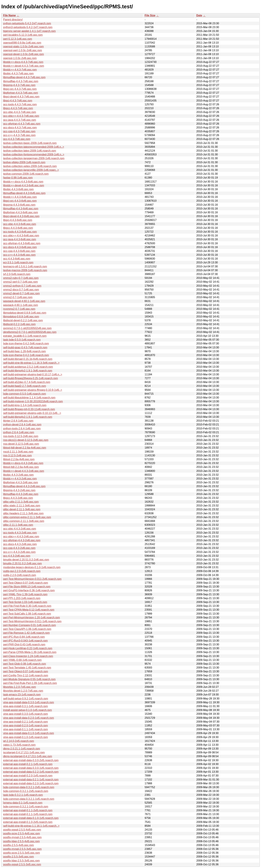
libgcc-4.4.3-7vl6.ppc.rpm (18, 108)
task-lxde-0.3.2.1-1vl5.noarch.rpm (23, 795)
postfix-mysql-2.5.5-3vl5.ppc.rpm (22, 849)
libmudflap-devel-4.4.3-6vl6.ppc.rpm (24, 193)
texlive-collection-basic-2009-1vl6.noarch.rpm (30, 143)
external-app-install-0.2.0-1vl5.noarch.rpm (28, 776)
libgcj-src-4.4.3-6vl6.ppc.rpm (20, 201)
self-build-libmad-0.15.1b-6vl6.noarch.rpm (28, 359)
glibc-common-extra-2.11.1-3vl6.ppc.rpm (27, 517)
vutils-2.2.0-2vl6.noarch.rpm (20, 575)
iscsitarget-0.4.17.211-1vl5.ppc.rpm (24, 752)
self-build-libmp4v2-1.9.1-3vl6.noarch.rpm (28, 371)
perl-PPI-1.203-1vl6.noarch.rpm (22, 598)
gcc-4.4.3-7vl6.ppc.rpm (17, 139)
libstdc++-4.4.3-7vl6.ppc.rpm (20, 70)
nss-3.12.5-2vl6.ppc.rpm (17, 455)
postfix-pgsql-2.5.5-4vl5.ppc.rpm (22, 830)
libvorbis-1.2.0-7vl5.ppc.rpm (20, 687)
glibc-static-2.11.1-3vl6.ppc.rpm (22, 506)
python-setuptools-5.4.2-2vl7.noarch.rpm (27, 23)
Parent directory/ (13, 20)
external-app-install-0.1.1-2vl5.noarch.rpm (28, 810)
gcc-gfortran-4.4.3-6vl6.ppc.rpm (22, 243)
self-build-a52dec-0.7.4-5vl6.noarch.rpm (27, 382)
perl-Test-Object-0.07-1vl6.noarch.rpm (26, 671)
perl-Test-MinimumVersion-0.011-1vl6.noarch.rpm (32, 621)
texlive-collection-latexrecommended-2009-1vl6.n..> (34, 147)
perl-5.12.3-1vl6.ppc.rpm (18, 39)
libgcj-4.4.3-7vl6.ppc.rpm (18, 101)
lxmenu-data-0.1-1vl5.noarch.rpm (23, 803)
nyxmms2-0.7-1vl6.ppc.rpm (19, 309)
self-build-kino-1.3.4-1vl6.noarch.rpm (25, 405)
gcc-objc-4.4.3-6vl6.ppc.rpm (20, 224)
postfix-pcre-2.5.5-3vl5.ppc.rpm (22, 853)
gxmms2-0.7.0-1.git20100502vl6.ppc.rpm (27, 328)
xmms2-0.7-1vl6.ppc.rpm (18, 297)
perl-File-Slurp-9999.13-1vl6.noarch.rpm (27, 587)
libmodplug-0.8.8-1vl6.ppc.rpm (21, 317)
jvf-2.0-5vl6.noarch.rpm (17, 274)
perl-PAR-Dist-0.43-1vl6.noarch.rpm (24, 644)
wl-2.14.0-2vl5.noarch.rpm (19, 741)
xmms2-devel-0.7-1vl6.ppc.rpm (21, 293)
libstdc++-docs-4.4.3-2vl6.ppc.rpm (23, 463)
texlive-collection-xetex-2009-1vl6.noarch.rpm (30, 166)
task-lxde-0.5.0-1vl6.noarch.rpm (22, 340)
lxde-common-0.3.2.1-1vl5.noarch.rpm (26, 807)
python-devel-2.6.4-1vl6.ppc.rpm (22, 425)
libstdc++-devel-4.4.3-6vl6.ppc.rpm (24, 185)
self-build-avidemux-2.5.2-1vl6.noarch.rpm (28, 367)
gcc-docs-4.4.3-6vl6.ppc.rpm (20, 247)
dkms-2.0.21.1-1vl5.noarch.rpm (22, 749)
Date (199, 15)
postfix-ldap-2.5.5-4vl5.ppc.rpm (21, 841)
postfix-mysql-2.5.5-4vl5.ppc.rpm (22, 837)
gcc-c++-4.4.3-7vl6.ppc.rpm (19, 135)
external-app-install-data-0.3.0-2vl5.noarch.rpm (31, 760)
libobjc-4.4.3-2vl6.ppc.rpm (18, 475)
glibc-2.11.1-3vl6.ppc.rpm (18, 525)
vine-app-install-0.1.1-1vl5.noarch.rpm (26, 729)
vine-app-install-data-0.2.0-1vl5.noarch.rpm (29, 718)
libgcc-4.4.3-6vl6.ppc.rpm (18, 228)
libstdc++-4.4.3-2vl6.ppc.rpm (20, 479)
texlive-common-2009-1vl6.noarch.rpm (26, 174)
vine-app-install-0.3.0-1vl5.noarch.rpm (26, 714)
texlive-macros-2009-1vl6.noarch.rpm (25, 270)
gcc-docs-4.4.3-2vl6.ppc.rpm (20, 544)
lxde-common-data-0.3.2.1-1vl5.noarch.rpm (29, 799)
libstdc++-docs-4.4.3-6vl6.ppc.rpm (23, 182)
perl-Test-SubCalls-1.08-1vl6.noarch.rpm (27, 614)
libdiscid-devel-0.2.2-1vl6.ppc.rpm (23, 320)
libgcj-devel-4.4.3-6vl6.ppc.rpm (21, 216)
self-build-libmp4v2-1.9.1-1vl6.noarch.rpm (28, 417)
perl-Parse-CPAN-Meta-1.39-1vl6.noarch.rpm (30, 652)
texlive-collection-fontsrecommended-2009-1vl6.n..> (34, 154)
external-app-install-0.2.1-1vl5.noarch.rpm (28, 764)
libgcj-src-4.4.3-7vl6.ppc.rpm (20, 89)
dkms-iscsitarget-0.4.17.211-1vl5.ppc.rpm (28, 756)
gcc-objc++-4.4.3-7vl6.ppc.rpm (21, 116)
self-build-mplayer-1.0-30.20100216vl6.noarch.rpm (33, 401)
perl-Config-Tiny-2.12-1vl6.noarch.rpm (26, 675)
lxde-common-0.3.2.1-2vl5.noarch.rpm (26, 791)
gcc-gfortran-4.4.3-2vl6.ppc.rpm (22, 540)
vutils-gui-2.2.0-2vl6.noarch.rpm (22, 571)
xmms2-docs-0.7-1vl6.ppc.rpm (21, 290)
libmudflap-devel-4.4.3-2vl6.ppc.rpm (24, 486)
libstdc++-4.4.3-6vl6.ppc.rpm (20, 197)
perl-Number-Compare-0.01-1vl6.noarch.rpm (30, 625)
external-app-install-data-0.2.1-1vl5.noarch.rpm (31, 780)
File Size (150, 15)
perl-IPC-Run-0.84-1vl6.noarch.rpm (24, 637)
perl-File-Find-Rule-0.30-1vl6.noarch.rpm (27, 606)
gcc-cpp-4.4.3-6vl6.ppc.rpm (19, 251)
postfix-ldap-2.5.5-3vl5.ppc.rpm (21, 861)
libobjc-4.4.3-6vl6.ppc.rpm (18, 189)
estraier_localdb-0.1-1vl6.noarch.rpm (25, 336)
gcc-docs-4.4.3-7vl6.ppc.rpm (20, 128)
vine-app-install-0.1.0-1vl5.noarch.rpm (26, 737)
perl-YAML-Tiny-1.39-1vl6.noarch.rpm (25, 594)
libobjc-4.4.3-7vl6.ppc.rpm (18, 73)
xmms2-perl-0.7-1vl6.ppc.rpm (20, 282)
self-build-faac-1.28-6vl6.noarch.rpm (24, 351)
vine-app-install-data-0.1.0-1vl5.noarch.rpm (29, 733)
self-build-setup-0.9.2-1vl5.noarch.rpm (26, 699)
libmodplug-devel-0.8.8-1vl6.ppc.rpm (25, 313)
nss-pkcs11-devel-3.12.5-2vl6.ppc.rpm (26, 440)
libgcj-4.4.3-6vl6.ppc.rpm (18, 220)
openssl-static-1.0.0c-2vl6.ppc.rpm (23, 47)
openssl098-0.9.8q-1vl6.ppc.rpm (22, 43)
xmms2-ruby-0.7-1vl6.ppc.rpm (21, 278)
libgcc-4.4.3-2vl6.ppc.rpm (18, 498)
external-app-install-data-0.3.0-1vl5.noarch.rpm (31, 768)
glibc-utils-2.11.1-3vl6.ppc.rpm (21, 502)
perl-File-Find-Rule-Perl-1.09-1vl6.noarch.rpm (30, 683)
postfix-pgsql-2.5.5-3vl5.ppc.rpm (22, 864)
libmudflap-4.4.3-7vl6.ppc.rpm (21, 81)
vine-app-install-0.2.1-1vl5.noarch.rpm (26, 722)
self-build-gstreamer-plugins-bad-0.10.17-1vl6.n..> (33, 374)
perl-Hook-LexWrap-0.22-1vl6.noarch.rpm (28, 648)
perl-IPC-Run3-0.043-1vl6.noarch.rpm (25, 641)
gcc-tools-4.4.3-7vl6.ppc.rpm (20, 104)
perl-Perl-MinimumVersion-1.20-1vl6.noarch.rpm (32, 618)
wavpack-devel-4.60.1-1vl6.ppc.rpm (24, 301)
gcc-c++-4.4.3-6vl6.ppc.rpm (19, 255)
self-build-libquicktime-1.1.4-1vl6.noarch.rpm (29, 398)
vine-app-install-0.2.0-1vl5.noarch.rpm (26, 725)
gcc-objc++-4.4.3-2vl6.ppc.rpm (21, 536)
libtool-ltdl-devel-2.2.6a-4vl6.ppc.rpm (25, 448)
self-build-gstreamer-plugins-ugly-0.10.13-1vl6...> (32, 413)
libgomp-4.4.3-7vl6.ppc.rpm (19, 85)
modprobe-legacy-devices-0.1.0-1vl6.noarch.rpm (32, 567)
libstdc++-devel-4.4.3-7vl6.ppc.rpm (24, 66)
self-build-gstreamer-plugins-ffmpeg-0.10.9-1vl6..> (33, 390)
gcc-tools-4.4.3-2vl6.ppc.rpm (20, 533)
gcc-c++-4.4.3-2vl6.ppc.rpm (19, 552)
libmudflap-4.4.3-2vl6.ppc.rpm (21, 494)
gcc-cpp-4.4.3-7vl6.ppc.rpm (19, 131)
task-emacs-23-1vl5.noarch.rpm (22, 695)
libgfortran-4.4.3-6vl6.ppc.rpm (21, 212)
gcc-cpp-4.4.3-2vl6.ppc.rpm (19, 548)
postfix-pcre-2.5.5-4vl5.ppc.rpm (22, 833)
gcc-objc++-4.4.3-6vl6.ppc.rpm (21, 236)
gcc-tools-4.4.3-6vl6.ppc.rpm (20, 232)
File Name (9, 15)
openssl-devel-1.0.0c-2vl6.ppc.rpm (24, 54)
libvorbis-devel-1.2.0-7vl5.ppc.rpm (23, 691)
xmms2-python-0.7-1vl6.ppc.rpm (22, 286)
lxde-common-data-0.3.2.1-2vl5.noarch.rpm (29, 787)
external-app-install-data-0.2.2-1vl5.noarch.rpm (31, 772)
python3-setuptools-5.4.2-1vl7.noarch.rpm (28, 27)
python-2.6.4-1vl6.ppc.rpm (19, 432)
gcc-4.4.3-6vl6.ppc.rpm (17, 259)
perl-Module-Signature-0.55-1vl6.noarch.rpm (29, 679)
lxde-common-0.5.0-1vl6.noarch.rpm (25, 394)
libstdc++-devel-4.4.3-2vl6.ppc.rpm (24, 471)
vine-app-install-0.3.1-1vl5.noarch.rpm (26, 706)
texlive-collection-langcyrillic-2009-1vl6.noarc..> (31, 170)
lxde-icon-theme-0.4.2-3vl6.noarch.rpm (26, 343)
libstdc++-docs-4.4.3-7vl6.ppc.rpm (23, 62)
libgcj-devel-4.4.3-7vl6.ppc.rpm (21, 97)
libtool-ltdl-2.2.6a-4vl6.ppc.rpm (21, 467)
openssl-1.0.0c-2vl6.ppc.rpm (20, 58)
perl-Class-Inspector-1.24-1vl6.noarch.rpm (28, 656)
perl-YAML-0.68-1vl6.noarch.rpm (22, 660)
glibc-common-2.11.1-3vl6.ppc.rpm (24, 521)
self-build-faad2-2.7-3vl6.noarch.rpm (25, 386)
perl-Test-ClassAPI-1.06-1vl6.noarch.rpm (27, 629)
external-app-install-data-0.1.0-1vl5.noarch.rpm (31, 818)
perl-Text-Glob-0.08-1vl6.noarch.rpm (25, 664)
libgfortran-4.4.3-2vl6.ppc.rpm (21, 482)
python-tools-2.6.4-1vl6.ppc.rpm (22, 429)
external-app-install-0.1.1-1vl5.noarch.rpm (28, 814)
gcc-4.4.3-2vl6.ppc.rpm (17, 556)
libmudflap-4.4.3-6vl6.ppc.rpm (21, 209)
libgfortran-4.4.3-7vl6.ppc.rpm (21, 93)
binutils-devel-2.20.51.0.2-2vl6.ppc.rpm (26, 560)
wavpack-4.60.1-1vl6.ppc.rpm (21, 305)
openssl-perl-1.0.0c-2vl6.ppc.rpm (23, 50)
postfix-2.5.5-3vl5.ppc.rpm (18, 857)
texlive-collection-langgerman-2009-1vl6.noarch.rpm (34, 158)
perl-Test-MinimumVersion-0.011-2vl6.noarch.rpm (32, 579)
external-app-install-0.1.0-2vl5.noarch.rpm (28, 822)
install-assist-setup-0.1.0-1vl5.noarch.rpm (28, 710)
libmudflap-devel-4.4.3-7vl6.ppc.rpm (24, 77)
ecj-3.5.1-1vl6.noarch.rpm (18, 262)
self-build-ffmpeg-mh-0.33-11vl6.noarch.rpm (29, 409)
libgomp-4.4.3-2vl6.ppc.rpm (19, 490)
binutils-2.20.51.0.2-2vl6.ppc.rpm (22, 563)
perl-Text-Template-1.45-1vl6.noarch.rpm (27, 668)
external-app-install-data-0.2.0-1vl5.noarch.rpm (31, 783)
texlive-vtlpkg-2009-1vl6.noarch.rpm (24, 162)
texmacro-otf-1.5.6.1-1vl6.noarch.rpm (25, 266)
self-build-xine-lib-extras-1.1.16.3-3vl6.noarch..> (31, 363)
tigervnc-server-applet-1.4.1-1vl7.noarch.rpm (29, 31)
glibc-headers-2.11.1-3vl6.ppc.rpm (23, 513)
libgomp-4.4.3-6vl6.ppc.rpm (19, 205)
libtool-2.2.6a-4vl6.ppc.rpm (19, 459)
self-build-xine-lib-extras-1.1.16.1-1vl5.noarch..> (31, 826)
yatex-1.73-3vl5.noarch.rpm (19, 745)
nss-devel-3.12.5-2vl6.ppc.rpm (21, 444)
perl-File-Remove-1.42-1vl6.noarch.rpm (26, 633)
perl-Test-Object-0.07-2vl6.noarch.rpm (26, 583)
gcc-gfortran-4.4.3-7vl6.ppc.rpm (22, 124)
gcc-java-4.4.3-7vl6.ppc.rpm (20, 120)
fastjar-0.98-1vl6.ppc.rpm (18, 178)
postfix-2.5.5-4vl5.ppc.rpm (18, 845)
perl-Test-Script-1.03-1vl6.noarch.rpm (25, 602)
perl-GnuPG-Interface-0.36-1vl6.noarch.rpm (29, 590)
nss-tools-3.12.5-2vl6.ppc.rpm (21, 436)
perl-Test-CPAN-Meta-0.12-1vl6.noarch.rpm (29, 610)
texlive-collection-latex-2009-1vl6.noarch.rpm (30, 151)
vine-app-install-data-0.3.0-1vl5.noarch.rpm (29, 702)
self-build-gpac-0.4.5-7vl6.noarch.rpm (25, 347)
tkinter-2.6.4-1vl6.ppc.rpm (18, 421)
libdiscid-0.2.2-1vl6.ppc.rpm (19, 324)
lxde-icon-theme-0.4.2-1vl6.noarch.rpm (26, 355)
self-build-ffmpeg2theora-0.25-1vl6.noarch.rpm (31, 378)
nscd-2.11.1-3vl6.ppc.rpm (18, 452)
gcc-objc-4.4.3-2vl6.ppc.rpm (20, 529)
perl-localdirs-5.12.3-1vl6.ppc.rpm (23, 35)
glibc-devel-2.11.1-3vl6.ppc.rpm (22, 509)
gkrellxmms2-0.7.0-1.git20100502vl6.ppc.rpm (30, 332)
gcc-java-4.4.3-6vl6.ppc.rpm (20, 239)
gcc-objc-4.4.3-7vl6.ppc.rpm (20, 112)
